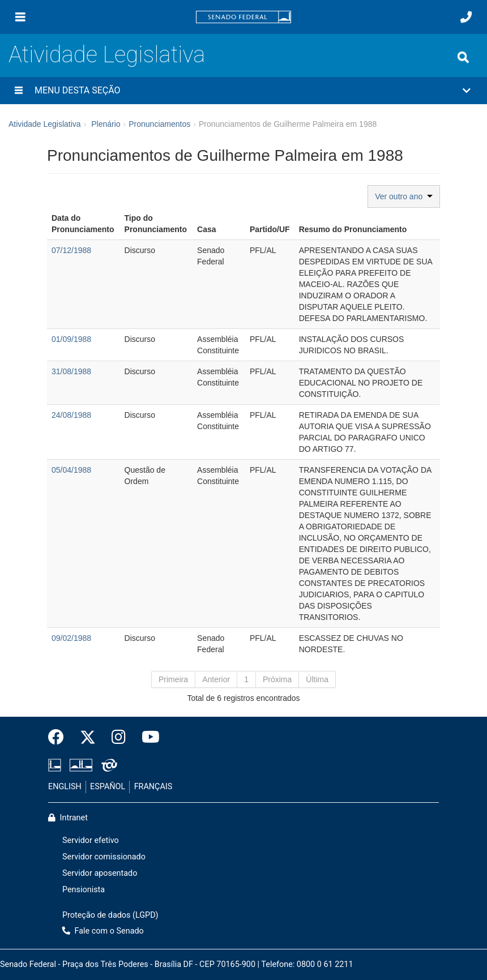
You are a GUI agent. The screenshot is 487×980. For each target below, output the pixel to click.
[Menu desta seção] (19, 91)
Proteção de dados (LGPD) (110, 915)
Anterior (216, 679)
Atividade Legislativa (107, 55)
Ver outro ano (404, 196)
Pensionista (84, 890)
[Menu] (20, 17)
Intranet (68, 818)
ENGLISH (65, 787)
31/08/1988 (71, 371)
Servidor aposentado (100, 873)
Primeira (173, 679)
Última (317, 679)
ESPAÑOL (108, 787)
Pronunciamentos (159, 124)
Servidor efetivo (91, 840)
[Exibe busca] (463, 57)
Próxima (277, 679)
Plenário (106, 124)
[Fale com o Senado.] (466, 17)
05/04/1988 (71, 470)
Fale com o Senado (103, 931)
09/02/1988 (71, 638)
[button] (244, 91)
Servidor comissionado (104, 857)
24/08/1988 (71, 415)
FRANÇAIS (153, 787)
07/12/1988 (71, 250)
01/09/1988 (71, 339)
